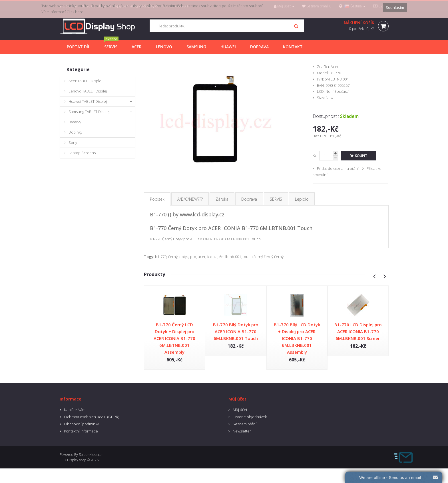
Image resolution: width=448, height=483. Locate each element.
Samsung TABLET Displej (89, 112)
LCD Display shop (73, 460)
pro (193, 257)
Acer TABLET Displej (85, 81)
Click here (75, 12)
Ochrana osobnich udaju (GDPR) (92, 417)
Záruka (222, 199)
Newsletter (242, 431)
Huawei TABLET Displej (88, 101)
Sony (73, 142)
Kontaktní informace (81, 431)
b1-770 (161, 257)
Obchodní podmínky (81, 424)
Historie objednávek (250, 417)
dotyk (184, 257)
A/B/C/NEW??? (190, 199)
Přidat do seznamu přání (338, 168)
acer (202, 257)
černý (173, 257)
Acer (335, 67)
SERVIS (276, 199)
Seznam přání (245, 424)
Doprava (249, 199)
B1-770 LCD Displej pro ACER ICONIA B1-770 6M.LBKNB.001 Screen (358, 331)
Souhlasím (395, 7)
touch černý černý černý (263, 257)
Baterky (75, 122)
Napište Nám (75, 410)
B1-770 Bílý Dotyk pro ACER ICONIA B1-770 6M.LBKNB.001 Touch (236, 331)
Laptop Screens (82, 153)
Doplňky (75, 132)
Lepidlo (302, 199)
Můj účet (240, 410)
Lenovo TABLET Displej (88, 91)
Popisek (157, 199)
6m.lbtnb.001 (230, 257)
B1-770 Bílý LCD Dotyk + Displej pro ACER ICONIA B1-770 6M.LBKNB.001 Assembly (297, 338)
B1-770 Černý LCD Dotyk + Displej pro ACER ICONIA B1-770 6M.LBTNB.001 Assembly (174, 338)
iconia (212, 257)
